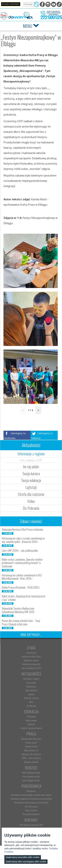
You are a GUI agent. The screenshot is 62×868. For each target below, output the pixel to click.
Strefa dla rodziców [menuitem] (31, 698)
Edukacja (31, 711)
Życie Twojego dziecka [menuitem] (31, 780)
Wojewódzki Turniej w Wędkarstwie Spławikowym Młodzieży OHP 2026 (18, 610)
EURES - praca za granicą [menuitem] (31, 758)
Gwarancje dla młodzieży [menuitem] (31, 754)
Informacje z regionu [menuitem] (31, 679)
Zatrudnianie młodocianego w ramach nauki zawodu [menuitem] (31, 795)
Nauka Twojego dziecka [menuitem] (31, 772)
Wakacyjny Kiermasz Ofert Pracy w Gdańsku (22, 530)
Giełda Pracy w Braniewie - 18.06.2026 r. (21, 587)
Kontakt (31, 820)
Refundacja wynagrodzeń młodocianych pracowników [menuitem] (31, 799)
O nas (31, 648)
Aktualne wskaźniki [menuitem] (31, 762)
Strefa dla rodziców (31, 494)
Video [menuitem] (31, 702)
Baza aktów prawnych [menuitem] (31, 814)
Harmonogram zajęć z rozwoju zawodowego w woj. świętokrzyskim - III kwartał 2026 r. (23, 540)
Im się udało (31, 466)
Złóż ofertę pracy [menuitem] (31, 806)
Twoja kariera (31, 473)
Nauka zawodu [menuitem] (31, 720)
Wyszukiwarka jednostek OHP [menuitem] (31, 825)
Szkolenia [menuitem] (31, 724)
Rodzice (31, 768)
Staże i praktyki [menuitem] (31, 810)
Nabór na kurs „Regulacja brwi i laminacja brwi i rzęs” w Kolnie (23, 598)
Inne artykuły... (31, 635)
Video (31, 501)
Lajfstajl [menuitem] (31, 694)
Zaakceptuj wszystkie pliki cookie (23, 857)
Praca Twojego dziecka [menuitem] (31, 776)
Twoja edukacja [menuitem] (31, 690)
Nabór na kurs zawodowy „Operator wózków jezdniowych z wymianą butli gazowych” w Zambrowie (22, 563)
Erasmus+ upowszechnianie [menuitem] (31, 728)
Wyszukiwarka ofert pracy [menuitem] (31, 739)
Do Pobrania (31, 508)
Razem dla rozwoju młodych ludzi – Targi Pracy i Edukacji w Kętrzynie (21, 622)
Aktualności (31, 674)
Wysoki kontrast (11, 4)
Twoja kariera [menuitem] (31, 686)
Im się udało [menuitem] (31, 683)
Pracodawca (31, 786)
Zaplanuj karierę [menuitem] (31, 746)
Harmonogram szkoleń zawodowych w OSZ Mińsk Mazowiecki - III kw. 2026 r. (22, 577)
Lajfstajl (31, 487)
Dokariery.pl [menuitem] (31, 653)
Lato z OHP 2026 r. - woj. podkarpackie (20, 551)
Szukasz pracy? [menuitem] (31, 743)
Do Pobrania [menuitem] (31, 706)
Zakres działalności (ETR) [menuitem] (31, 668)
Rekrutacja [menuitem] (31, 716)
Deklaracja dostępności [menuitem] (31, 664)
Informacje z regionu (31, 454)
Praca (31, 734)
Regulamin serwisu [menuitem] (31, 660)
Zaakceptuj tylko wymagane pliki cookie (26, 862)
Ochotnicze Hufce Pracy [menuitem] (31, 656)
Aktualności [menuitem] (31, 791)
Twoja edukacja (31, 480)
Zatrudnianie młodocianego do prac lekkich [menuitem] (31, 802)
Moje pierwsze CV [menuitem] (31, 750)
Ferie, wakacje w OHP (31, 460)
